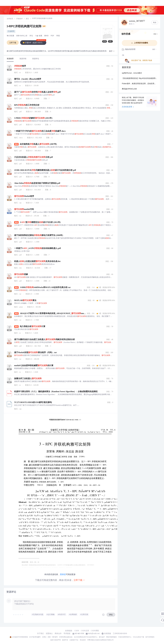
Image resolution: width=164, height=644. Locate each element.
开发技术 (19, 19)
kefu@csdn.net (94, 634)
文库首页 (10, 19)
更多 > (156, 34)
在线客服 (107, 634)
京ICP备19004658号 (35, 637)
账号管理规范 (150, 637)
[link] (10, 19)
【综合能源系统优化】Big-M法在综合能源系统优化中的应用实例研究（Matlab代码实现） (140, 79)
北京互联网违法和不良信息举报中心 (86, 637)
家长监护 (102, 637)
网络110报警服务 (112, 637)
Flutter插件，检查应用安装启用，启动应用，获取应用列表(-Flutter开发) (140, 84)
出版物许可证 (74, 640)
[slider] (18, 615)
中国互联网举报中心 (125, 637)
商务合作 (58, 634)
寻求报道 (67, 634)
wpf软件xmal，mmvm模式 (132, 73)
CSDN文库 (85, 631)
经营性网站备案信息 (66, 637)
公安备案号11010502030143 (20, 637)
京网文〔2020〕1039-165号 (50, 637)
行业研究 (11, 31)
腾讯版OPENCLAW (129, 89)
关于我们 (41, 634)
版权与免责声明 (56, 640)
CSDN (77, 631)
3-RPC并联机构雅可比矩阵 (26, 27)
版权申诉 (65, 640)
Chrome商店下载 (138, 637)
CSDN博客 (95, 631)
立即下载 (79, 580)
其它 (27, 19)
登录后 (63, 574)
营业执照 (83, 640)
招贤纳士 (49, 634)
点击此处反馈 (128, 107)
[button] (112, 51)
